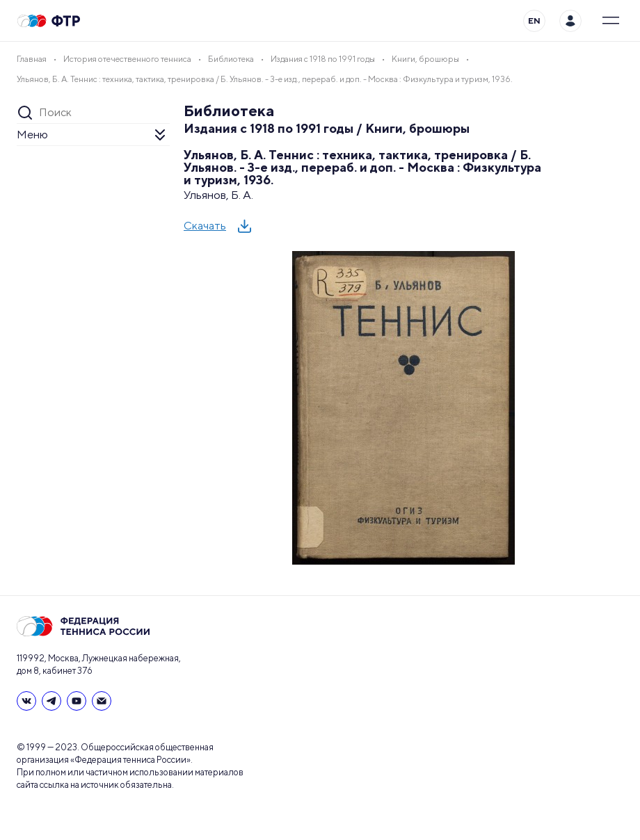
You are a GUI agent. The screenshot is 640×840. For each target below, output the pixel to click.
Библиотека (229, 111)
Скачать (205, 226)
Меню (32, 135)
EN (534, 21)
